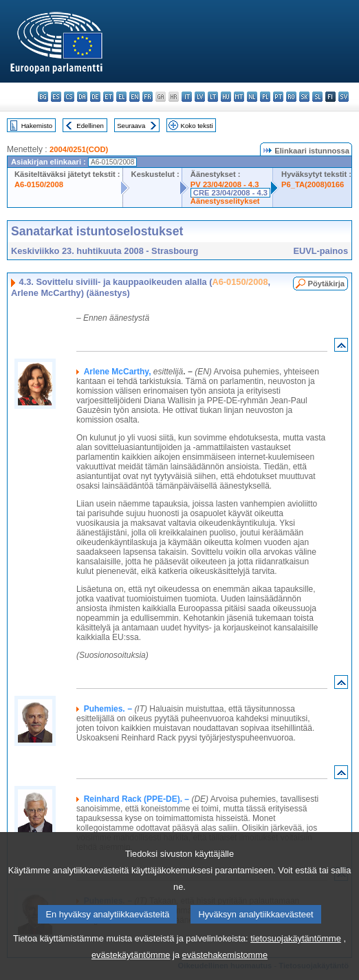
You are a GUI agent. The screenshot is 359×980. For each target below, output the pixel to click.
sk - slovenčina (304, 97)
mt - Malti (239, 97)
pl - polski (265, 97)
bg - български (43, 97)
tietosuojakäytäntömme (296, 964)
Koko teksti (197, 126)
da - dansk (82, 97)
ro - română (291, 97)
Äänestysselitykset (225, 201)
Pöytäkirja (326, 284)
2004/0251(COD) (79, 149)
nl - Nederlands (252, 97)
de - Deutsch (95, 97)
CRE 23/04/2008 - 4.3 (230, 193)
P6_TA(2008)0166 (313, 184)
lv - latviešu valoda (200, 97)
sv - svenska (344, 97)
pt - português (278, 97)
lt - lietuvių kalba (213, 97)
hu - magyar (226, 97)
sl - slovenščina (317, 97)
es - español (56, 97)
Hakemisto (37, 126)
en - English (134, 97)
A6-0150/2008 (39, 184)
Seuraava (131, 126)
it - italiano (187, 97)
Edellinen (90, 126)
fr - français (148, 97)
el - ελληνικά (121, 97)
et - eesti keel (108, 97)
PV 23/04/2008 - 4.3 (225, 184)
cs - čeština (69, 97)
